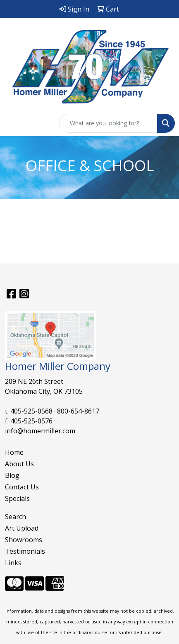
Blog (12, 475)
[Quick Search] (108, 123)
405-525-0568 (31, 411)
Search (16, 517)
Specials (17, 498)
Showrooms (24, 540)
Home (14, 452)
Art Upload (22, 528)
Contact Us (22, 487)
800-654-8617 (78, 411)
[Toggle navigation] (13, 123)
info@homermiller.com (40, 431)
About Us (19, 464)
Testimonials (25, 551)
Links (13, 563)
